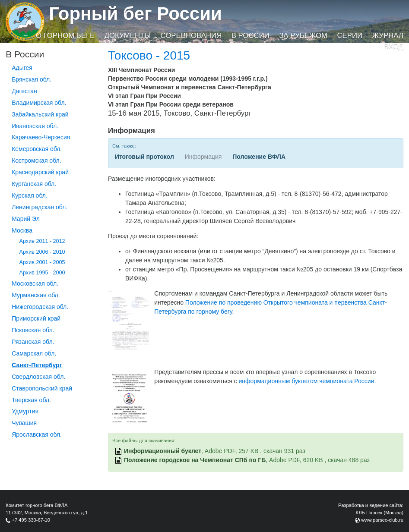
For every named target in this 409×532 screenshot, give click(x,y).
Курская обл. (30, 195)
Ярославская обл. (37, 434)
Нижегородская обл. (40, 307)
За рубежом (303, 36)
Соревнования (191, 36)
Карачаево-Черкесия (41, 137)
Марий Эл (26, 219)
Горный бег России (135, 14)
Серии (350, 36)
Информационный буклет (163, 451)
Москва (22, 230)
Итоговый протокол (144, 157)
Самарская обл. (34, 353)
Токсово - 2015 (149, 55)
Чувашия (24, 423)
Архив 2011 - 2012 (42, 241)
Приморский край (36, 318)
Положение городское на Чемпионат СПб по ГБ (195, 460)
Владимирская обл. (39, 103)
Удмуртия (25, 411)
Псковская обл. (33, 330)
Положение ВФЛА (259, 157)
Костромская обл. (36, 161)
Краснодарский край (40, 172)
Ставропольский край (42, 388)
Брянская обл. (32, 79)
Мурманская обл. (36, 295)
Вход (394, 46)
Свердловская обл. (38, 377)
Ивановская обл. (35, 126)
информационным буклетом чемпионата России (307, 381)
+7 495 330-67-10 (31, 520)
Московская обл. (35, 283)
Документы (128, 36)
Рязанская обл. (33, 342)
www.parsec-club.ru (382, 520)
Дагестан (24, 91)
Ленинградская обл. (40, 207)
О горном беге (65, 36)
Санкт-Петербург (37, 365)
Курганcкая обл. (34, 184)
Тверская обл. (31, 400)
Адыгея (22, 68)
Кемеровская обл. (37, 149)
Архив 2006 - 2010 (42, 252)
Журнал (387, 36)
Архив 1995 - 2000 (42, 273)
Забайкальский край (40, 114)
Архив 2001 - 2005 (42, 262)
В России (250, 36)
